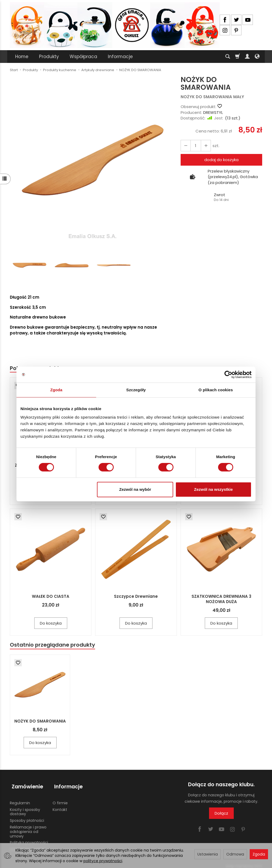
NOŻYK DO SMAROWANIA (40, 722)
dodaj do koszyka (221, 160)
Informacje (120, 57)
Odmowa (235, 854)
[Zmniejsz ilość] (204, 146)
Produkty (49, 57)
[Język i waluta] (257, 57)
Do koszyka (51, 624)
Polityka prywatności (29, 839)
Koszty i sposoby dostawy (25, 808)
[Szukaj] (228, 57)
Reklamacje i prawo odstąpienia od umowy (28, 828)
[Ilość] (195, 146)
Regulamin (20, 800)
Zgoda (259, 854)
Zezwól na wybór (135, 489)
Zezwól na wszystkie (214, 489)
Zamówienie (25, 785)
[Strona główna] (115, 25)
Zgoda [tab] (56, 390)
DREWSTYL (213, 112)
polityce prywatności (103, 861)
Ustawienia (208, 854)
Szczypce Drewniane (136, 597)
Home (22, 57)
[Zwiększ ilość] (185, 146)
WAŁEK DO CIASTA (51, 597)
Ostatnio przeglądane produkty (54, 645)
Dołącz (221, 814)
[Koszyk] (237, 57)
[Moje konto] (247, 57)
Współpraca (83, 57)
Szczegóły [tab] (136, 390)
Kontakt (60, 806)
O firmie (60, 800)
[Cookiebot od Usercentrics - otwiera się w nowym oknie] (228, 375)
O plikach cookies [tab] (216, 390)
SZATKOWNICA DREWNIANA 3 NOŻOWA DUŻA (221, 600)
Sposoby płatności (27, 817)
